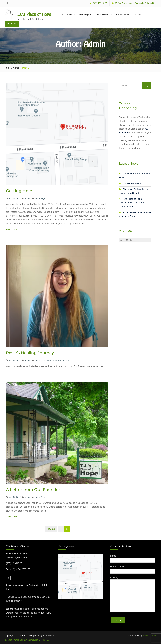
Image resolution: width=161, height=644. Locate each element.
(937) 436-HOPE (100, 3)
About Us (67, 14)
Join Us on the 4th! (133, 183)
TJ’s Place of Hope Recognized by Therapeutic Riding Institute (133, 203)
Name (113, 556)
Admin (27, 198)
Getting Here (19, 191)
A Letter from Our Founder (33, 490)
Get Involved (102, 14)
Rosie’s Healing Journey (30, 353)
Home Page (40, 198)
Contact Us (140, 14)
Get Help (84, 14)
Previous (51, 529)
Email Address (117, 567)
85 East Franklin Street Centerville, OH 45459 (27, 640)
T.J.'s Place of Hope (33, 14)
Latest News (123, 14)
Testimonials (63, 360)
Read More (11, 229)
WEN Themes (150, 635)
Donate (12, 24)
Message (115, 578)
